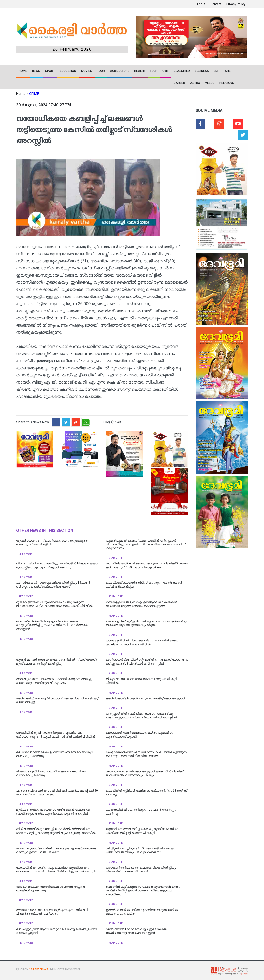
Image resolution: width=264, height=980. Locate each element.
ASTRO (195, 83)
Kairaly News (38, 969)
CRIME (34, 94)
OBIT (165, 71)
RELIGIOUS (227, 83)
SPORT (50, 71)
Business (202, 71)
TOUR (101, 71)
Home (23, 71)
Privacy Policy (236, 4)
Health (140, 71)
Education (68, 71)
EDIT (217, 71)
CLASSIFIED (182, 71)
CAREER (179, 83)
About (201, 4)
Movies (87, 71)
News (36, 71)
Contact (216, 4)
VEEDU (210, 83)
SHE (228, 71)
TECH (154, 71)
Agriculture (120, 71)
